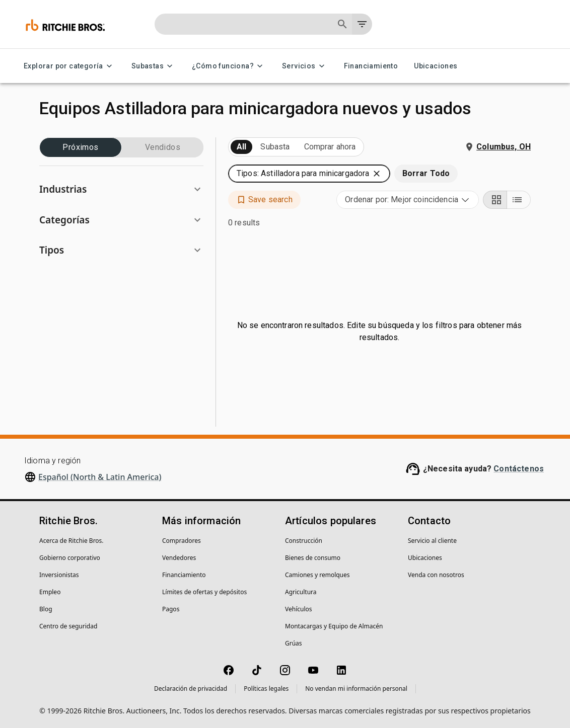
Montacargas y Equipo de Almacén (334, 626)
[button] (121, 189)
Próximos (81, 147)
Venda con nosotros (436, 575)
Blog (46, 609)
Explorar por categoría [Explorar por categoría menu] (69, 66)
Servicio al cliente (432, 541)
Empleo (50, 592)
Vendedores (179, 558)
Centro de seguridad (68, 626)
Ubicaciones (436, 66)
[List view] (519, 200)
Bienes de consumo (313, 558)
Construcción (304, 541)
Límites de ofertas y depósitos (204, 592)
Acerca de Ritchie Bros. (72, 541)
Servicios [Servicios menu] (305, 66)
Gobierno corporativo (70, 558)
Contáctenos (519, 469)
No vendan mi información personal (356, 689)
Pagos (171, 609)
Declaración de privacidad (191, 689)
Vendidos (163, 147)
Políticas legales (266, 689)
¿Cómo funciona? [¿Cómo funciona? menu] (229, 66)
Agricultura (301, 592)
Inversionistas (59, 575)
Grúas (294, 643)
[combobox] (408, 200)
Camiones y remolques (317, 575)
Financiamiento (371, 66)
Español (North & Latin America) (100, 477)
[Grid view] (495, 200)
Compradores (182, 541)
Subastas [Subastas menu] (154, 66)
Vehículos (299, 609)
